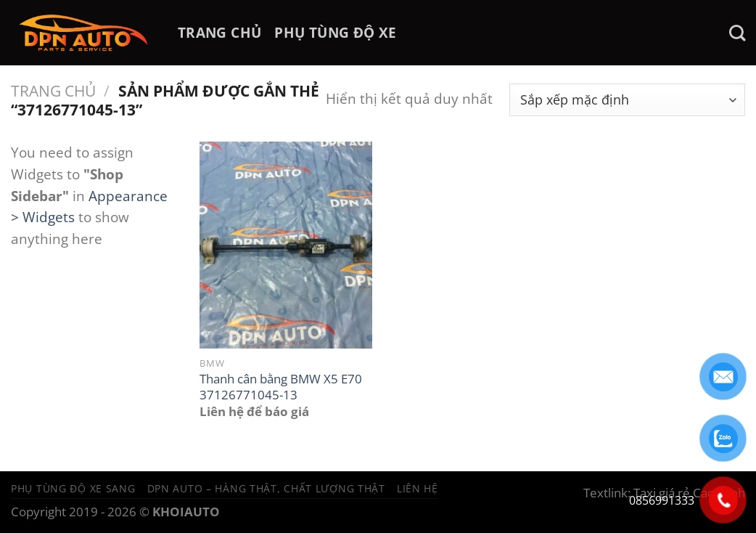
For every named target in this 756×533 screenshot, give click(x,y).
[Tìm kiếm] (737, 33)
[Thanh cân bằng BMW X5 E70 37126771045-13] (286, 245)
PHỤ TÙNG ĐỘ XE (335, 32)
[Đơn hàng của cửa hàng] (627, 100)
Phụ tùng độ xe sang (73, 488)
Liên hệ (418, 488)
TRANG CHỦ (219, 32)
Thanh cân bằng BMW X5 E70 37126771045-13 (281, 387)
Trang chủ (53, 90)
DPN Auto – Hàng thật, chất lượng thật (266, 488)
